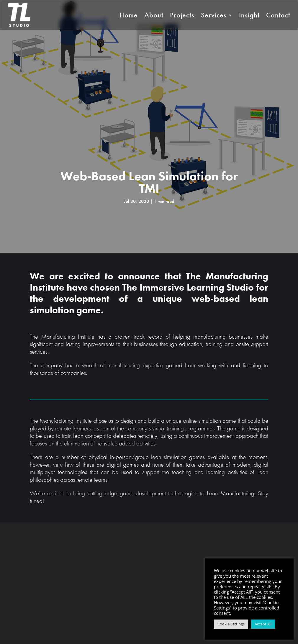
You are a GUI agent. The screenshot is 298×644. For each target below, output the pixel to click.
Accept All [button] (263, 624)
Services (214, 15)
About (154, 15)
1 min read (164, 201)
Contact (278, 15)
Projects (182, 15)
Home (129, 15)
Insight (249, 15)
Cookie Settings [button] (231, 624)
